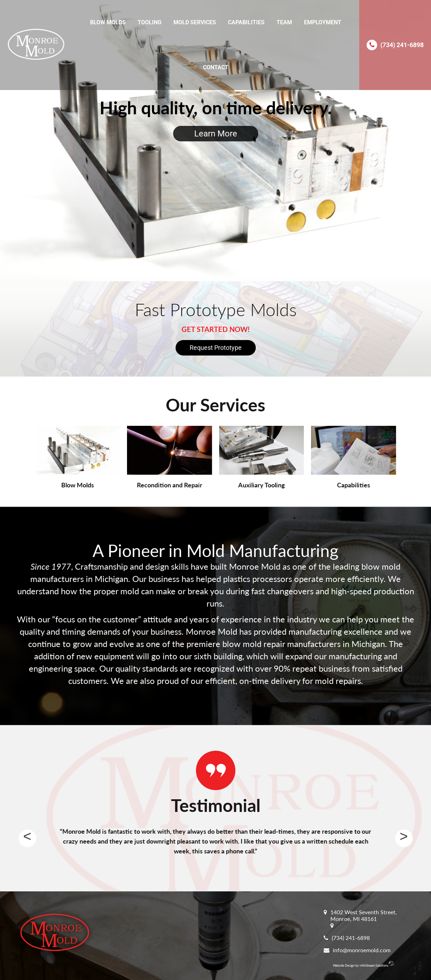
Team (284, 22)
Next (404, 838)
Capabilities (246, 22)
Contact (216, 67)
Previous (27, 838)
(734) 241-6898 (402, 45)
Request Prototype (216, 348)
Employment (323, 22)
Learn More (216, 134)
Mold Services (195, 22)
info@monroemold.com (362, 950)
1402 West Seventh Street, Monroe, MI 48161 (364, 915)
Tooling (150, 22)
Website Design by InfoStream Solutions (364, 965)
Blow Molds (108, 22)
